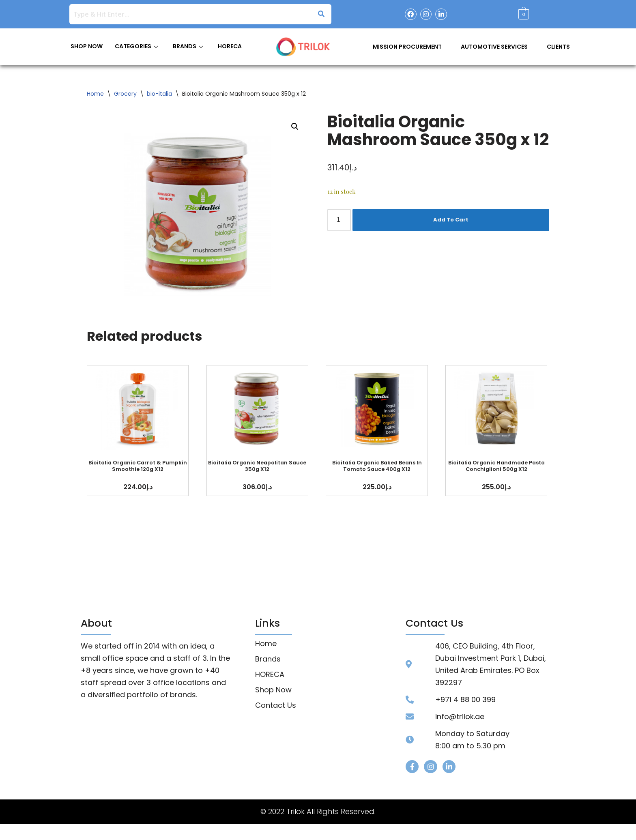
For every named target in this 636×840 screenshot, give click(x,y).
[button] (295, 127)
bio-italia (159, 94)
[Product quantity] (339, 220)
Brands (268, 659)
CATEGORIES (136, 46)
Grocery (125, 94)
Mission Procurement (407, 47)
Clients (558, 47)
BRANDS (188, 46)
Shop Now (273, 690)
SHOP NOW (87, 46)
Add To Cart (451, 220)
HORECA (230, 46)
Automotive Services (494, 47)
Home (95, 94)
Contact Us (276, 705)
